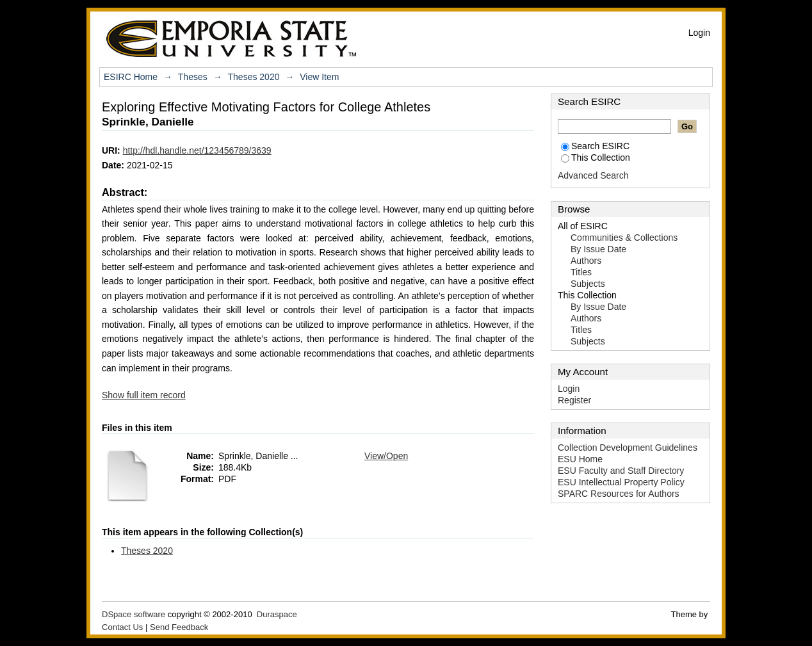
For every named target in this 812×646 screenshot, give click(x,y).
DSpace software (134, 614)
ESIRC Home (131, 77)
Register (574, 400)
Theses (193, 77)
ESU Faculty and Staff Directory (621, 471)
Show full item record (144, 395)
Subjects (588, 284)
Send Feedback (179, 627)
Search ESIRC (595, 146)
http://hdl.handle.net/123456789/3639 (197, 150)
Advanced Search (593, 175)
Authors (586, 261)
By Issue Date (598, 249)
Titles (581, 272)
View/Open (386, 456)
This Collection (596, 157)
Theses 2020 (254, 77)
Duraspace (277, 614)
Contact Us (122, 627)
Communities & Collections (624, 238)
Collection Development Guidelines (628, 448)
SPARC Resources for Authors (619, 494)
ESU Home (580, 459)
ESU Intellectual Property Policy (621, 482)
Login (699, 33)
